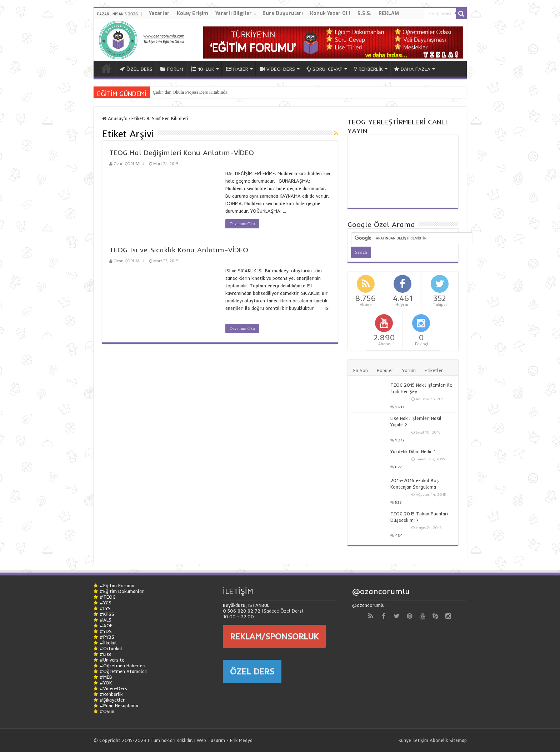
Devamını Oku (242, 224)
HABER (237, 69)
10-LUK (203, 69)
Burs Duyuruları (283, 13)
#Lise (106, 654)
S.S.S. (364, 13)
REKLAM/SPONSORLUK (274, 636)
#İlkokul (108, 643)
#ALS (106, 620)
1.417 (400, 407)
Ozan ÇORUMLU (129, 164)
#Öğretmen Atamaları (124, 671)
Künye (405, 740)
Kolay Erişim (192, 13)
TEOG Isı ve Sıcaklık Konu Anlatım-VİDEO (179, 250)
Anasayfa (115, 118)
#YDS (106, 631)
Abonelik (439, 740)
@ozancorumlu (381, 591)
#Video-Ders (113, 688)
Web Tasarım (211, 740)
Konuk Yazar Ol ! (330, 13)
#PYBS (107, 637)
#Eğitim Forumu (117, 585)
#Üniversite (112, 660)
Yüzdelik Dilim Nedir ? (413, 451)
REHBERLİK (368, 69)
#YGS (106, 603)
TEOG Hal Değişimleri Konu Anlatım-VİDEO (182, 152)
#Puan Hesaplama (119, 706)
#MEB (106, 677)
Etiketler (434, 370)
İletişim (420, 740)
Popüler (385, 370)
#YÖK (106, 683)
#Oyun (107, 711)
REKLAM (389, 13)
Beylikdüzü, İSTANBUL (246, 605)
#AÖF (106, 625)
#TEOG (107, 597)
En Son (361, 370)
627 (398, 467)
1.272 (400, 440)
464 (399, 536)
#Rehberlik (111, 694)
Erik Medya (241, 740)
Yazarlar (159, 13)
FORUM (172, 69)
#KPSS (107, 614)
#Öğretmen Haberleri (122, 666)
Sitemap (458, 740)
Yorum (409, 370)
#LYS (105, 608)
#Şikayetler (112, 700)
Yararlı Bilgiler (234, 13)
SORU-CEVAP (324, 69)
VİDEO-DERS (277, 69)
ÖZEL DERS (136, 69)
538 (398, 502)
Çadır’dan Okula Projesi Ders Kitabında (190, 92)
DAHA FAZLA (412, 69)
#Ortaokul (111, 648)
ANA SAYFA (106, 68)
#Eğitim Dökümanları (122, 591)
